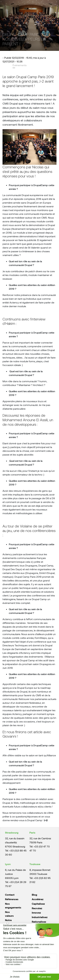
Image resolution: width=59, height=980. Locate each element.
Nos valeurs (9, 914)
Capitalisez (38, 904)
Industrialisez (40, 917)
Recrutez (37, 908)
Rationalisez (39, 922)
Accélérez (38, 899)
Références (12, 899)
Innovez (36, 913)
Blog (34, 895)
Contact (10, 895)
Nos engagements (13, 906)
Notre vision (9, 922)
